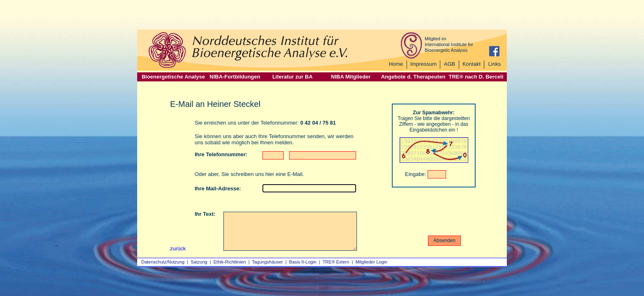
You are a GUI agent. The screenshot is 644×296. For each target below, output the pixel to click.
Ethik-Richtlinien (230, 262)
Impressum (423, 64)
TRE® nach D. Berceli (476, 77)
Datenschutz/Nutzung (163, 262)
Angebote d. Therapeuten (413, 77)
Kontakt (471, 64)
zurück (178, 249)
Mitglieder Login (371, 262)
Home (396, 64)
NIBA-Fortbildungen (235, 77)
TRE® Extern (336, 262)
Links (494, 64)
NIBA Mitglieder (351, 77)
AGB (450, 64)
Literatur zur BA (292, 77)
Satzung (199, 262)
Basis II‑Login (303, 262)
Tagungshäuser (268, 262)
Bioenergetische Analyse (173, 77)
